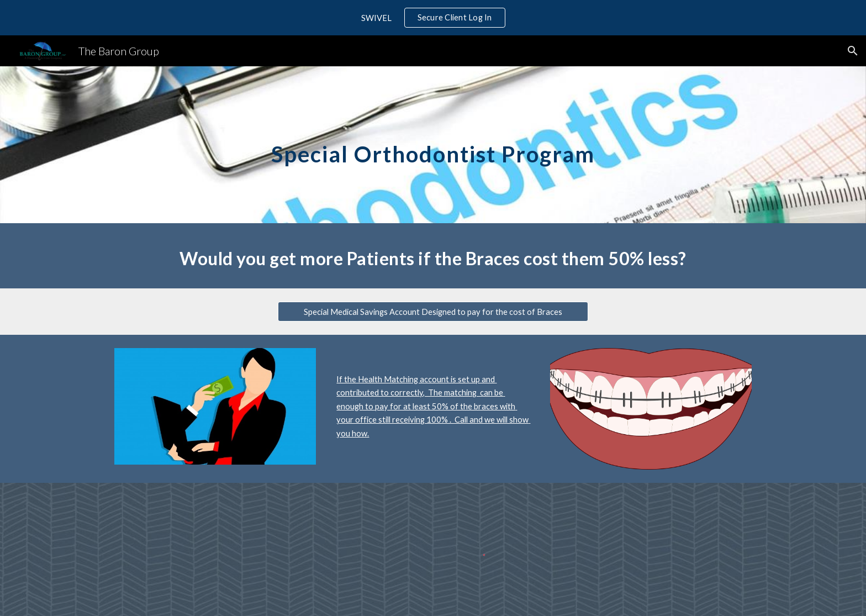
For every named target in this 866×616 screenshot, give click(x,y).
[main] (433, 144)
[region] (433, 18)
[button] (853, 51)
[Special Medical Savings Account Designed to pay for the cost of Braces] (433, 312)
